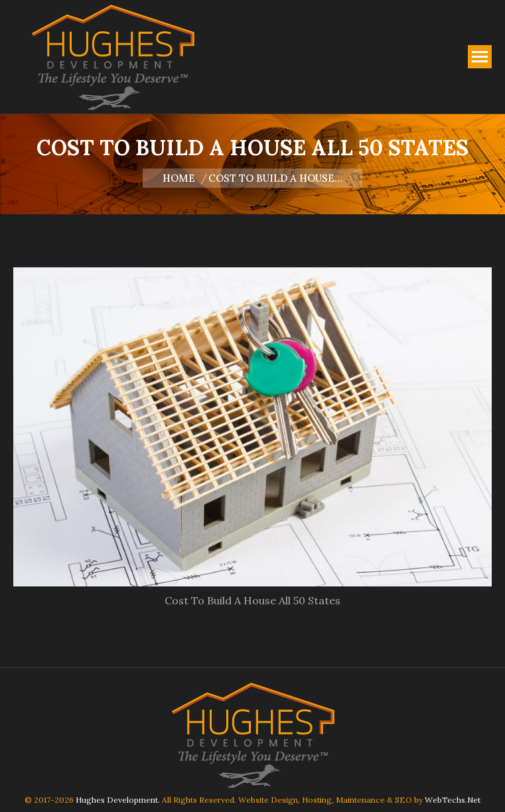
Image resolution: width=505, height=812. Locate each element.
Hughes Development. (118, 800)
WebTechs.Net (453, 800)
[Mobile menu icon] (480, 57)
